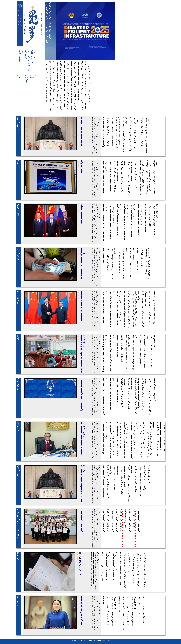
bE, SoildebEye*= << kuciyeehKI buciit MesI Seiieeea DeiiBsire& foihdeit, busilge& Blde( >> (159, 440)
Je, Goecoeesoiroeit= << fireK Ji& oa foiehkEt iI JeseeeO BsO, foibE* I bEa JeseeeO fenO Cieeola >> (119, 440)
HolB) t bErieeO (32, 56)
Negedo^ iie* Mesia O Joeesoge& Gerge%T (136, 175)
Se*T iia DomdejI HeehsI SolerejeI (119, 260)
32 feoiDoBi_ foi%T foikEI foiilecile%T (104, 132)
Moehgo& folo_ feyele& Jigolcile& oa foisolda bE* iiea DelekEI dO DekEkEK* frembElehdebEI (142, 178)
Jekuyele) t (35, 54)
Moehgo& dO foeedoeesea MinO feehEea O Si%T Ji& (108, 612)
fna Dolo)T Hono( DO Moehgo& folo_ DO (108, 132)
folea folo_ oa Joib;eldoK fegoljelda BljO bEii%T (129, 309)
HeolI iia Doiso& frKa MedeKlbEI (150, 216)
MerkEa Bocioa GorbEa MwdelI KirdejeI (122, 348)
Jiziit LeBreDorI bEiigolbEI (129, 562)
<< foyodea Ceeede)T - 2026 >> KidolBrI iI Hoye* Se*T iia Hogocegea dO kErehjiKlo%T (149, 177)
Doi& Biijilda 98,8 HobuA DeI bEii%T (136, 479)
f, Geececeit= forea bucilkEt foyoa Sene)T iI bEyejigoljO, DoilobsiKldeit (105, 438)
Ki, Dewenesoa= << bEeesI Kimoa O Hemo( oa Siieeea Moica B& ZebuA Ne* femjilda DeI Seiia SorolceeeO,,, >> (134, 440)
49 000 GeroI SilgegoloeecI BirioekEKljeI (121, 569)
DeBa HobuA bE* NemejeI (104, 256)
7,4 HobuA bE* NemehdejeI (142, 257)
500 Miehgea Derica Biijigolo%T (145, 477)
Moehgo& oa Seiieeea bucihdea (29, 60)
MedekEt (23, 52)
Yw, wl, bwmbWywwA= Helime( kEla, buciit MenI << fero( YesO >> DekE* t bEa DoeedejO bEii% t (143, 439)
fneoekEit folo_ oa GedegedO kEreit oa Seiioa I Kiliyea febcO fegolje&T (156, 221)
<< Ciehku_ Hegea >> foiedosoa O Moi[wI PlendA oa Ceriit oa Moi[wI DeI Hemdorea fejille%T (137, 396)
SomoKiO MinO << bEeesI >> (119, 605)
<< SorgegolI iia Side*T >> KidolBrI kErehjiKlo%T (125, 571)
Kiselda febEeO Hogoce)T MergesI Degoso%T (134, 568)
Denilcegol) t (26, 55)
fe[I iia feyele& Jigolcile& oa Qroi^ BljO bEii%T (125, 309)
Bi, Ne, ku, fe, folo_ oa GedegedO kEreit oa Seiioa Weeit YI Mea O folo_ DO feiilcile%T (119, 308)
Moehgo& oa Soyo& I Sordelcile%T (154, 390)
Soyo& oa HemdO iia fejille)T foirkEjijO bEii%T (154, 308)
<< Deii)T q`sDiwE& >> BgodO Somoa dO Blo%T (140, 482)
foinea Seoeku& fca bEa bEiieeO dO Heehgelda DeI (124, 613)
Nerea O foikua (104, 601)
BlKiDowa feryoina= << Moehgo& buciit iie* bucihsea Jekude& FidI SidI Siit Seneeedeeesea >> (126, 440)
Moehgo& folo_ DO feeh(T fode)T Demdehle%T (111, 176)
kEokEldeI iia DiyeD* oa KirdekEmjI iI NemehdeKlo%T (150, 396)
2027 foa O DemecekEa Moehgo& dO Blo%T (140, 350)
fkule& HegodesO (20, 56)
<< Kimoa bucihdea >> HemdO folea (104, 520)
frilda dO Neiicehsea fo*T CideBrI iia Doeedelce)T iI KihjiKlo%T (108, 567)
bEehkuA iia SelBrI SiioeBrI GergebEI (138, 261)
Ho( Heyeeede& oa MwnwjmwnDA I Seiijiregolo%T (104, 482)
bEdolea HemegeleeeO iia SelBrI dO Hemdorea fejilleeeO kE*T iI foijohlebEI (140, 220)
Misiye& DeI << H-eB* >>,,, (139, 606)
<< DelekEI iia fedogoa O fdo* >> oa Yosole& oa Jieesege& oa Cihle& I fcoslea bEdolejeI (118, 134)
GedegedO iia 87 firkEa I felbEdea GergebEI (150, 307)
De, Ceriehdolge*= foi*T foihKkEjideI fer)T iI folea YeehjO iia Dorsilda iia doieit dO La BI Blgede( (151, 439)
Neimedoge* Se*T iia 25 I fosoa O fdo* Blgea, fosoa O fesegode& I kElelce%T (130, 178)
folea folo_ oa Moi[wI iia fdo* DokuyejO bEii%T (145, 569)
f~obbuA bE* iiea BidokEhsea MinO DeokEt (144, 610)
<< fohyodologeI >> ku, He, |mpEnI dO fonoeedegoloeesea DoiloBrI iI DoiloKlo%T (148, 263)
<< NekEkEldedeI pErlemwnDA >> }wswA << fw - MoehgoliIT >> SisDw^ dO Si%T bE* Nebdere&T (112, 223)
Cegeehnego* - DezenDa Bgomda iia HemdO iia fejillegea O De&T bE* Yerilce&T (123, 481)
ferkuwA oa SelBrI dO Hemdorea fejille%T (146, 219)
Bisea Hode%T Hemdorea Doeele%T (118, 390)
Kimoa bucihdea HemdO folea (125, 518)
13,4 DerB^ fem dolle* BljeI (108, 259)
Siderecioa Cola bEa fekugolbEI (118, 346)
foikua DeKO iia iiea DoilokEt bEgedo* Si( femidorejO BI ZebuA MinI (114, 611)
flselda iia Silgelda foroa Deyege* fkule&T (102, 568)
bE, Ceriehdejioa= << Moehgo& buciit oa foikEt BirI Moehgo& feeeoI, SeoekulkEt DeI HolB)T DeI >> (112, 440)
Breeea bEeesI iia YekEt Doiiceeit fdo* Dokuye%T (131, 134)
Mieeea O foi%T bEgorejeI (149, 474)
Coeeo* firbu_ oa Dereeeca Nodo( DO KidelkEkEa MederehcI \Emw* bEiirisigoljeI (116, 177)
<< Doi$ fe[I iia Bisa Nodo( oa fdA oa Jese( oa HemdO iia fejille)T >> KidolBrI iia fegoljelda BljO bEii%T (136, 309)
